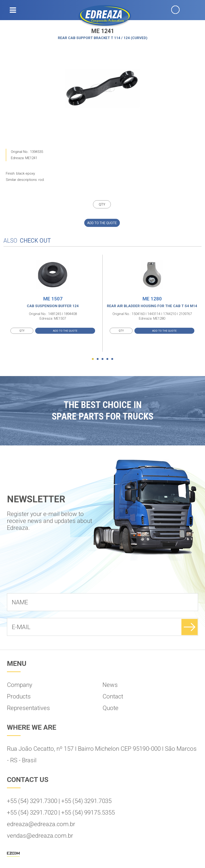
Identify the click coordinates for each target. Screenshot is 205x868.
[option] (102, 88)
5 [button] (112, 359)
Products (19, 696)
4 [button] (107, 359)
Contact (113, 696)
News (110, 685)
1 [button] (93, 359)
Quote (110, 708)
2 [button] (98, 359)
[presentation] (42, 582)
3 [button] (102, 359)
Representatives (28, 708)
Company (20, 685)
